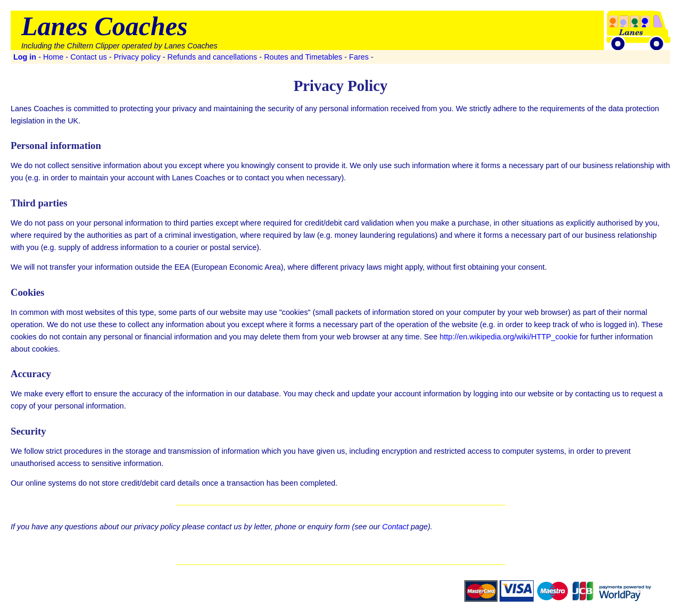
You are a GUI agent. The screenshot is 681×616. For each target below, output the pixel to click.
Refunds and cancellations (213, 57)
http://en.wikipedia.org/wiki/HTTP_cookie (508, 337)
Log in (25, 57)
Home (53, 57)
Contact (395, 527)
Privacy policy (137, 57)
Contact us (89, 57)
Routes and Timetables (303, 57)
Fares (359, 57)
